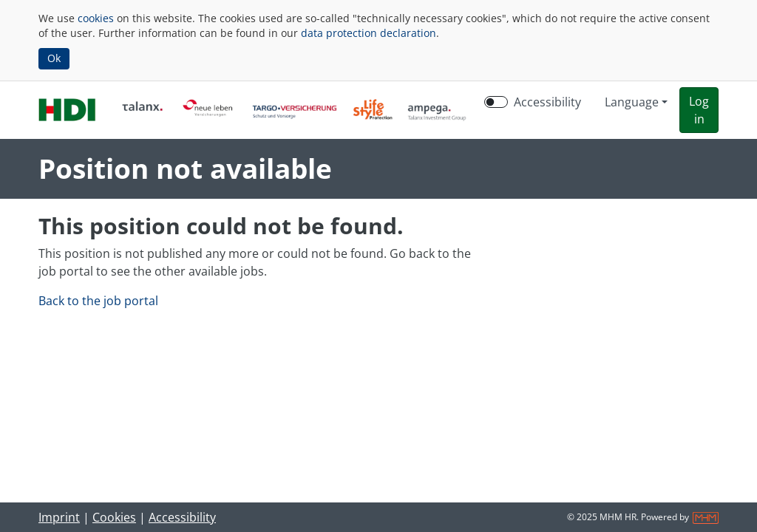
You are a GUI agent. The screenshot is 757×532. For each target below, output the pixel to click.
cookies (96, 18)
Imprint (59, 517)
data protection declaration (369, 33)
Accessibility (182, 517)
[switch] (496, 102)
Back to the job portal (98, 301)
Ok (54, 58)
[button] (699, 110)
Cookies (114, 517)
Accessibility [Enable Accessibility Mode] (547, 102)
